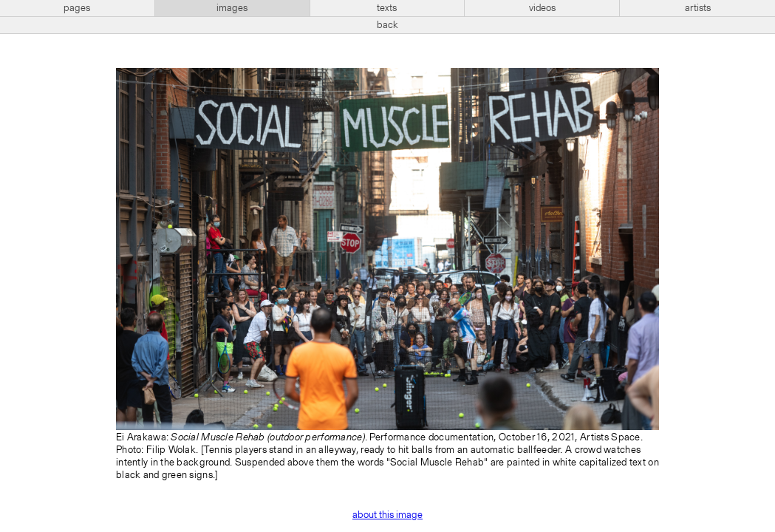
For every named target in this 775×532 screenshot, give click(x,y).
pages (77, 8)
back (387, 25)
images (232, 8)
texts (387, 8)
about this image (387, 515)
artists (698, 8)
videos (542, 8)
